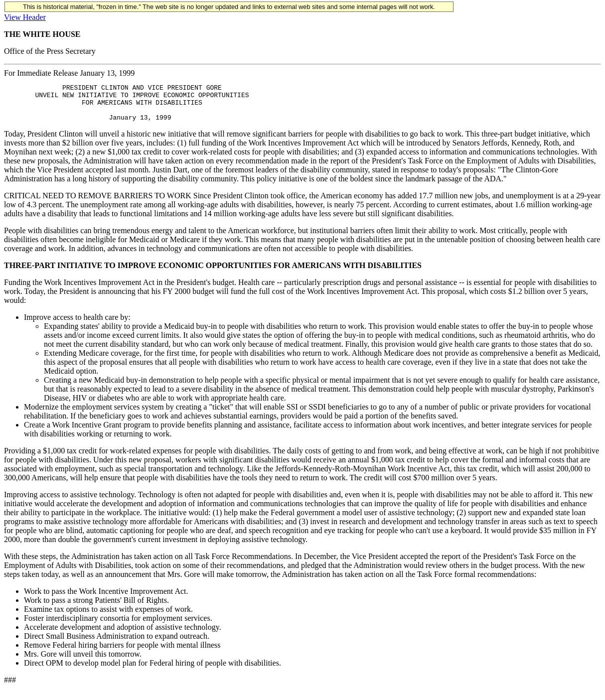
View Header (25, 17)
